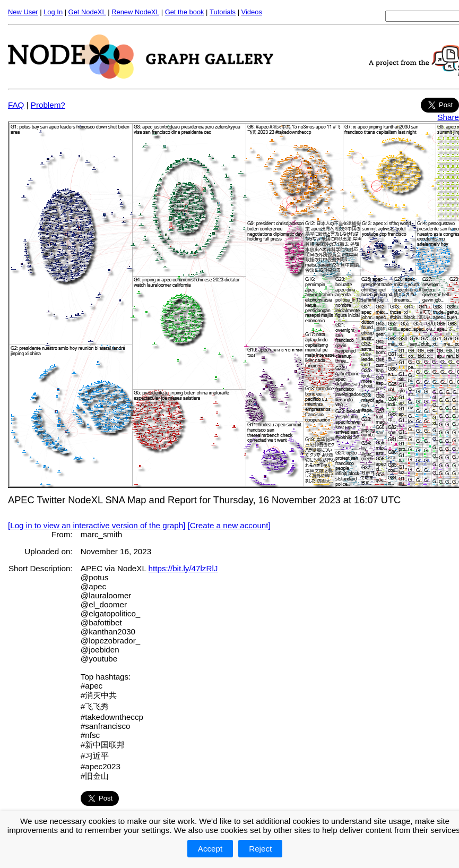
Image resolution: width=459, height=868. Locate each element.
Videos (252, 12)
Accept (210, 849)
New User (23, 12)
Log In (53, 12)
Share (448, 117)
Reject (260, 849)
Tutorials (223, 12)
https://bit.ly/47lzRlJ (183, 568)
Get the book (185, 12)
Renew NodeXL (135, 12)
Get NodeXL (87, 12)
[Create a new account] (229, 525)
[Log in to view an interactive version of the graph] (97, 525)
